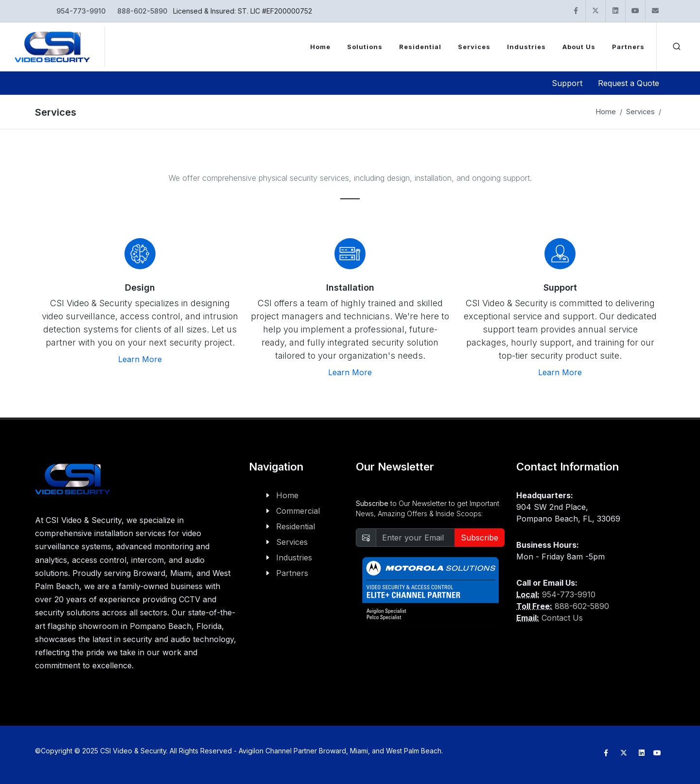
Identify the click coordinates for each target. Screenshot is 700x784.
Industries (294, 558)
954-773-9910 (81, 11)
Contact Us (562, 618)
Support (567, 83)
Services (640, 112)
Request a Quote (629, 83)
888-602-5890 (142, 11)
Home (606, 112)
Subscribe (480, 538)
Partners (292, 573)
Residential (296, 526)
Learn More (140, 359)
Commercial (298, 511)
